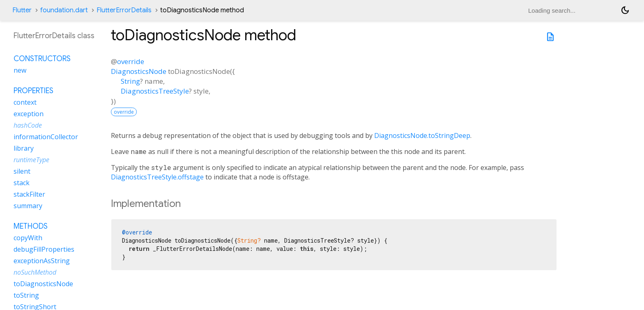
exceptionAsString (42, 261)
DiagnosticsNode (139, 71)
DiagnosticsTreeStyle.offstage (157, 177)
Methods (31, 226)
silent (22, 171)
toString (26, 295)
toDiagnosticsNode (43, 284)
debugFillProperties (44, 249)
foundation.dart (64, 10)
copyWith (28, 238)
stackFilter (29, 194)
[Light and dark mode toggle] (625, 10)
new (20, 70)
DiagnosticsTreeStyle (155, 91)
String (130, 81)
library (24, 148)
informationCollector (46, 137)
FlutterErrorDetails (124, 10)
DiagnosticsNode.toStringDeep (422, 135)
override (131, 61)
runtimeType (31, 160)
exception (29, 114)
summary (28, 206)
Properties (33, 91)
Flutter (22, 10)
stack (22, 183)
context (25, 102)
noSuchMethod (35, 272)
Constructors (42, 59)
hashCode (28, 125)
